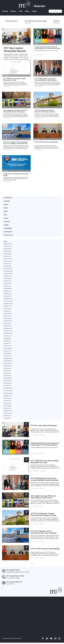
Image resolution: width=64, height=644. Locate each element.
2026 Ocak (7, 256)
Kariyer (6, 218)
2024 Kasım (8, 291)
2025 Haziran (8, 274)
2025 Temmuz (8, 271)
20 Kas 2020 (46, 22)
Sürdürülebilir (8, 228)
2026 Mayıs (8, 246)
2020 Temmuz (8, 413)
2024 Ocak (7, 316)
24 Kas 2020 (18, 22)
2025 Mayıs (8, 276)
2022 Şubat (7, 373)
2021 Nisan (8, 398)
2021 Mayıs (8, 396)
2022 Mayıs (8, 366)
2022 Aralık (8, 348)
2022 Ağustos (8, 358)
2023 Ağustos (8, 328)
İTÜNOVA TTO (8, 235)
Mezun (6, 208)
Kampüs (6, 225)
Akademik (7, 201)
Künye (27, 11)
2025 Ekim (7, 264)
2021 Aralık (8, 378)
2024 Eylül (7, 296)
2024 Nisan (8, 309)
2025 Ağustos (8, 269)
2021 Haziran (8, 393)
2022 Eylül (7, 356)
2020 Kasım (8, 411)
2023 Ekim (7, 323)
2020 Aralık (8, 408)
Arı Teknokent (8, 232)
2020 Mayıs (7, 416)
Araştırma (7, 221)
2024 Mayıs (8, 306)
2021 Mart (7, 401)
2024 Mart (7, 311)
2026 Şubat (7, 254)
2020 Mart (7, 418)
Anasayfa (5, 11)
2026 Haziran (8, 244)
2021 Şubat (7, 403)
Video (21, 11)
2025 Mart (7, 281)
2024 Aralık (8, 289)
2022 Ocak (7, 376)
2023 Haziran (8, 333)
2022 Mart (7, 371)
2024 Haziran (8, 304)
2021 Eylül (7, 386)
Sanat (5, 215)
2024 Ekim (7, 294)
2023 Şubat (7, 343)
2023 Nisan (7, 338)
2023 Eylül (7, 326)
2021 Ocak (7, 406)
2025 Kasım (8, 261)
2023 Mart (7, 341)
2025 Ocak (7, 286)
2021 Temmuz (8, 391)
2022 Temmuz (8, 361)
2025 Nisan (8, 279)
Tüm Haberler (8, 198)
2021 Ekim (7, 383)
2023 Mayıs (8, 336)
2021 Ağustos (8, 388)
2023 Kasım (8, 321)
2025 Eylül (7, 266)
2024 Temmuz (8, 301)
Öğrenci (6, 204)
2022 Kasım (8, 351)
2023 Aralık (8, 318)
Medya (6, 211)
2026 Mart (7, 251)
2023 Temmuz (8, 331)
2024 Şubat (7, 313)
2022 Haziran (8, 363)
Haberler (13, 11)
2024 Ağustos (8, 299)
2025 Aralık (8, 259)
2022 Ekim (7, 353)
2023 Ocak (7, 346)
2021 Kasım (8, 381)
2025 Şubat (7, 284)
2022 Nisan (8, 368)
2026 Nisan (8, 249)
